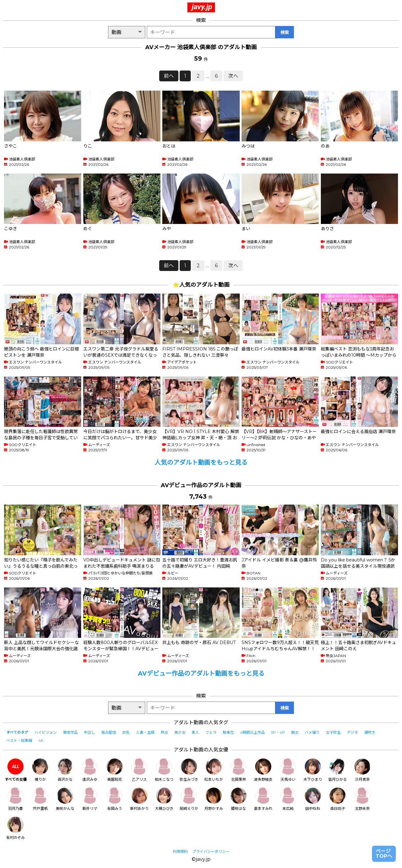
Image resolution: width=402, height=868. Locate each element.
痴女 (295, 732)
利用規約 (180, 851)
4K (41, 740)
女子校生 (333, 732)
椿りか (40, 770)
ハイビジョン (46, 732)
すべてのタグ (17, 732)
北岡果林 (238, 770)
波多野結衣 (263, 770)
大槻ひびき (164, 799)
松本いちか (214, 770)
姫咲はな (238, 799)
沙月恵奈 (362, 770)
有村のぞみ (15, 828)
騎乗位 (228, 732)
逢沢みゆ (90, 770)
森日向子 (338, 799)
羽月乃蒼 (15, 799)
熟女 (164, 732)
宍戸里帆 (40, 799)
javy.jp (202, 7)
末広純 (288, 799)
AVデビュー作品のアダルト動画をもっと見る (201, 673)
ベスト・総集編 (19, 740)
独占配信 (109, 732)
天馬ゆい (288, 770)
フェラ (211, 732)
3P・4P (278, 732)
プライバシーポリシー (211, 851)
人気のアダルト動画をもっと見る (201, 462)
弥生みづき (189, 770)
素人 (195, 732)
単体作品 (70, 732)
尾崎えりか (189, 799)
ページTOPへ (384, 854)
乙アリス (139, 770)
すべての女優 (16, 770)
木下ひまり (313, 770)
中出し (90, 732)
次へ (233, 76)
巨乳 (126, 732)
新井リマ (90, 799)
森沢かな (65, 770)
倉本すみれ (263, 799)
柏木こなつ (164, 770)
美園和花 (115, 770)
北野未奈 (362, 799)
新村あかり (139, 799)
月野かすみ (214, 799)
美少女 (180, 732)
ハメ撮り (312, 732)
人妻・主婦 (145, 732)
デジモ (352, 732)
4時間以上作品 (252, 732)
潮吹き (370, 732)
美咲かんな (65, 799)
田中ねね (313, 799)
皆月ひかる (338, 770)
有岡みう (115, 799)
